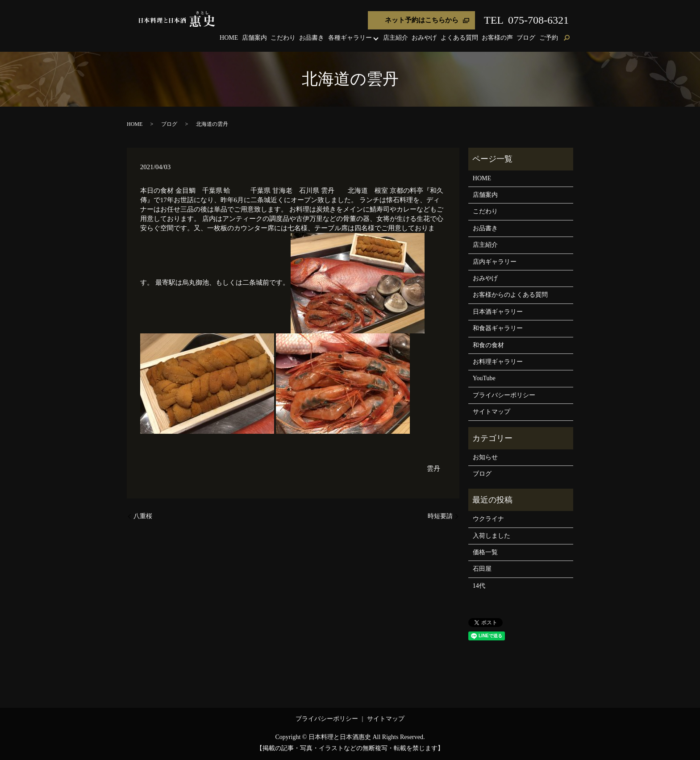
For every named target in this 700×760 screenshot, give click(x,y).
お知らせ (485, 457)
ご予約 (549, 38)
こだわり (283, 38)
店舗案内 (254, 38)
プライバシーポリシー (504, 395)
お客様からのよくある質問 (510, 295)
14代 (479, 586)
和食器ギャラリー (498, 328)
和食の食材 (488, 345)
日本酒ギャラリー (498, 312)
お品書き (312, 38)
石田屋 (482, 569)
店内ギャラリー (495, 262)
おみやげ (424, 38)
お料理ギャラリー (498, 362)
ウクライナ (488, 519)
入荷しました (492, 536)
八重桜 (143, 516)
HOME (229, 38)
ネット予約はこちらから (422, 20)
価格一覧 (485, 552)
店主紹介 (396, 38)
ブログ (526, 38)
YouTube (484, 378)
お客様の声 (497, 38)
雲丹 (433, 469)
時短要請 (440, 516)
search (567, 38)
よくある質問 (459, 38)
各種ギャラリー (350, 38)
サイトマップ (492, 412)
